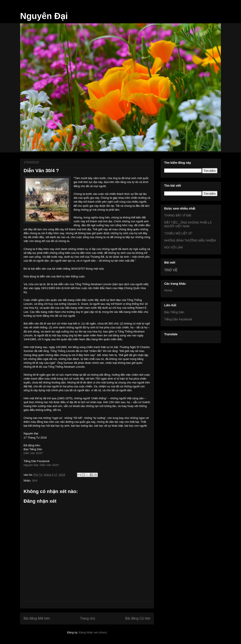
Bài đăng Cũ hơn (138, 618)
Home (168, 290)
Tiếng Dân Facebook (178, 319)
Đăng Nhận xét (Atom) (93, 632)
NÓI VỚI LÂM (174, 247)
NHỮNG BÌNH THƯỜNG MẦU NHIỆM (190, 240)
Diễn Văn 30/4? (33, 453)
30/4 (35, 481)
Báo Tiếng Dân (174, 312)
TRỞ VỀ (171, 270)
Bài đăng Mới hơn (37, 618)
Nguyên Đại (44, 16)
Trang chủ (88, 618)
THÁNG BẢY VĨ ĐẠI (178, 215)
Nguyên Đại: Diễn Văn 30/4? (41, 465)
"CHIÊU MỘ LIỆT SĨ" (178, 233)
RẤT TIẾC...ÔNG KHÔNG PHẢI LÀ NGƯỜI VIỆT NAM (188, 224)
